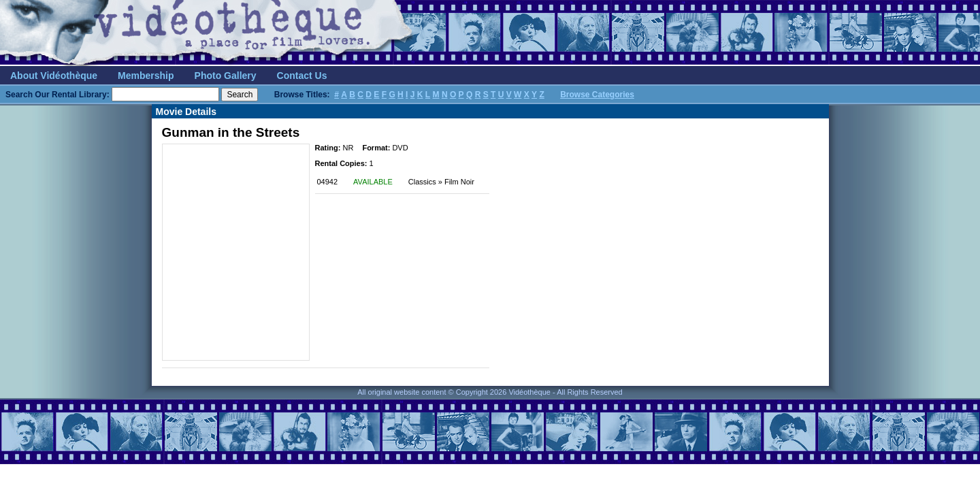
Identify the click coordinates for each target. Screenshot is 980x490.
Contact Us (302, 76)
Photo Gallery (226, 76)
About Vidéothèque (54, 76)
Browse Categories (597, 95)
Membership (146, 76)
